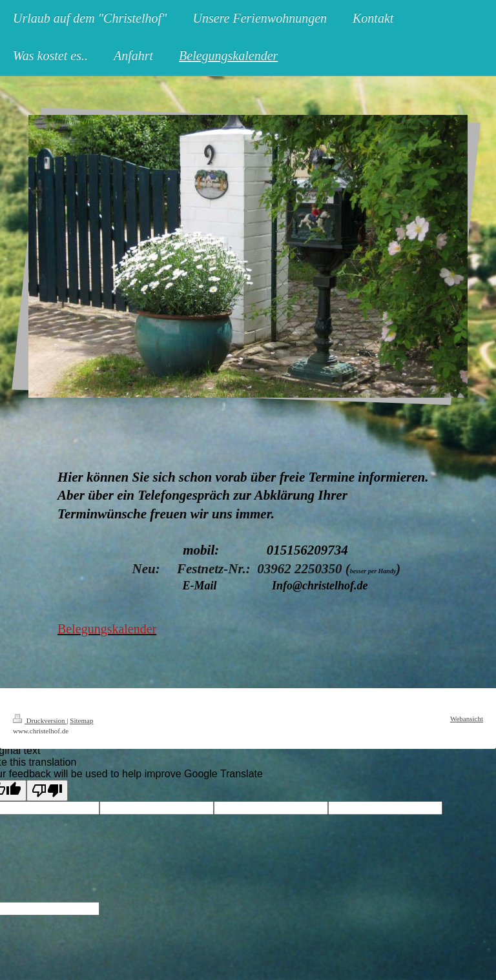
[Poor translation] (47, 791)
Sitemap (81, 720)
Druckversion (40, 720)
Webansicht (467, 719)
